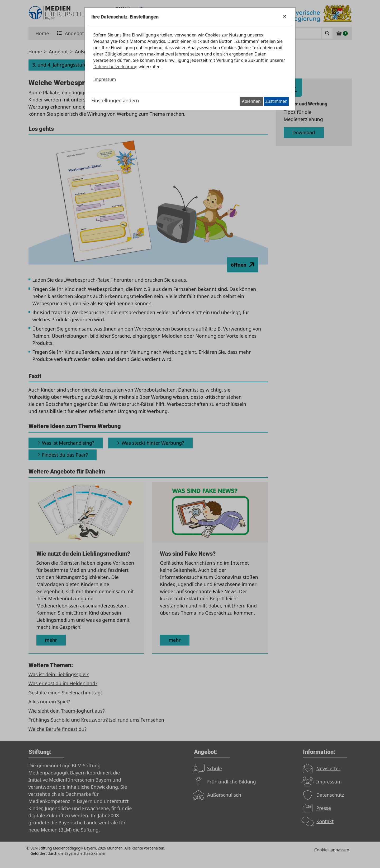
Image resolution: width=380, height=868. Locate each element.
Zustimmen (276, 101)
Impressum (105, 79)
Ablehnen (251, 101)
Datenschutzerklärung (115, 67)
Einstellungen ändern (115, 100)
